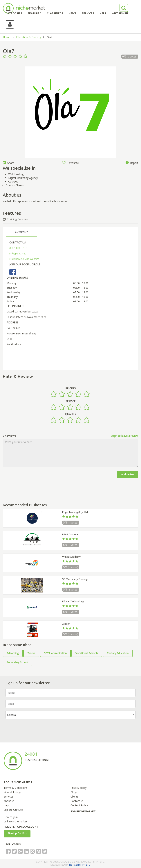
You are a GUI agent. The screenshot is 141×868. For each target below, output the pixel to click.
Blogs (74, 792)
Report (132, 163)
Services (9, 797)
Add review (128, 474)
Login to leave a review (124, 436)
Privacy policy (78, 788)
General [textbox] (12, 715)
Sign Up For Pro (17, 833)
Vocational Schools (87, 653)
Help (6, 805)
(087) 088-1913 (18, 248)
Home (7, 37)
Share (8, 163)
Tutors (31, 653)
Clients (74, 797)
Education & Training (29, 37)
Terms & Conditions (16, 788)
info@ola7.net (18, 253)
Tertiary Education (118, 653)
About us (9, 801)
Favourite (71, 163)
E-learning (13, 653)
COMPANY (21, 232)
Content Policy (79, 805)
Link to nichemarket (15, 821)
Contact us (77, 801)
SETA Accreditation (55, 653)
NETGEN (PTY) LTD (80, 865)
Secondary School (17, 662)
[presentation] (33, 729)
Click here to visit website (24, 259)
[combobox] (70, 715)
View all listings (12, 792)
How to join (11, 817)
